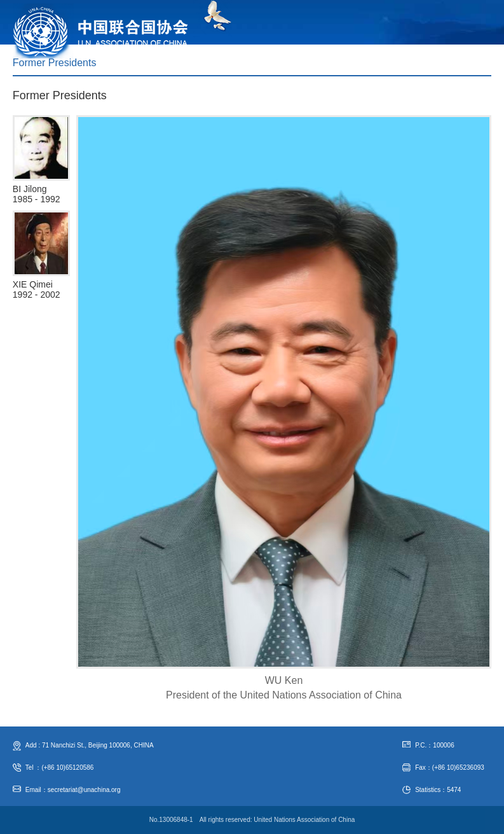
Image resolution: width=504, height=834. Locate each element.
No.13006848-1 (171, 820)
